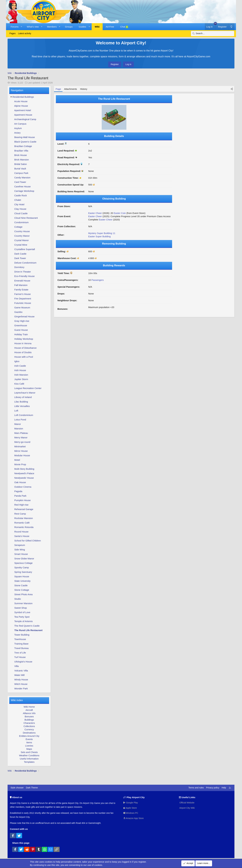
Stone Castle (21, 585)
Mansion (19, 429)
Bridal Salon (21, 164)
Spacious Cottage (23, 563)
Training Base (21, 644)
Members (52, 27)
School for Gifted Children (28, 541)
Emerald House (22, 281)
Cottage (18, 227)
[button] (21, 27)
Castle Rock (21, 195)
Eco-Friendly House (25, 276)
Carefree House (23, 186)
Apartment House (23, 115)
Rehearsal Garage (24, 509)
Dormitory (19, 267)
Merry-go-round (22, 442)
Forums (15, 27)
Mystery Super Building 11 (102, 233)
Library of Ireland (23, 397)
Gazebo (18, 312)
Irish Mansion (21, 375)
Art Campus (20, 124)
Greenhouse (21, 325)
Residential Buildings (23, 97)
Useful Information (29, 759)
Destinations (29, 733)
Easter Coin (120, 213)
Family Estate (21, 290)
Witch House (21, 684)
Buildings (29, 720)
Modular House (22, 455)
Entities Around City (29, 736)
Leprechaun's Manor (25, 393)
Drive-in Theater (23, 272)
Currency (29, 729)
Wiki (97, 27)
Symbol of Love (22, 612)
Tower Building (22, 635)
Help (224, 788)
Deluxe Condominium (25, 263)
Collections (29, 726)
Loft (16, 411)
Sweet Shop (21, 608)
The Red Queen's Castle (27, 626)
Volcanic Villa (21, 671)
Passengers (98, 280)
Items (29, 742)
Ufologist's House (23, 662)
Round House (21, 532)
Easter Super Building (99, 236)
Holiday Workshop (24, 339)
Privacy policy (213, 788)
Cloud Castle (21, 213)
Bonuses (29, 716)
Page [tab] (58, 89)
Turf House (20, 657)
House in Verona (23, 343)
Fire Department (23, 299)
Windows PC (131, 813)
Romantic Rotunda (24, 527)
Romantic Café (22, 523)
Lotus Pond (20, 420)
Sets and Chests (29, 752)
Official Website (187, 803)
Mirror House (21, 451)
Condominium (22, 222)
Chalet (18, 200)
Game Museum (22, 307)
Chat (124, 27)
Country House (22, 231)
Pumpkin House (23, 500)
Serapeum (20, 545)
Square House (22, 576)
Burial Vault (20, 169)
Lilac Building (21, 402)
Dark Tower (20, 258)
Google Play (131, 803)
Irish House (20, 370)
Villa (17, 666)
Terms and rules (196, 788)
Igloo (17, 361)
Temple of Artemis (23, 621)
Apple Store (130, 808)
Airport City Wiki (187, 808)
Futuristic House (23, 303)
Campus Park (21, 173)
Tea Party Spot (22, 617)
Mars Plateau (21, 433)
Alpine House (21, 106)
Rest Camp (20, 514)
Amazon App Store (134, 818)
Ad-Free (110, 27)
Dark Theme (32, 788)
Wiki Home (29, 707)
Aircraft (29, 710)
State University (22, 581)
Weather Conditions (29, 755)
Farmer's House (23, 294)
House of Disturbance (25, 348)
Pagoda (18, 491)
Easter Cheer (95, 213)
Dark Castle (20, 254)
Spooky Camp (22, 567)
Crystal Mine (21, 245)
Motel (17, 460)
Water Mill (19, 675)
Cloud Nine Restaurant (26, 218)
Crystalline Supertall (25, 249)
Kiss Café (19, 384)
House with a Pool (24, 357)
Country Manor (22, 236)
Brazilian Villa (21, 151)
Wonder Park (21, 688)
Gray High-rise (22, 321)
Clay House (20, 209)
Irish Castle (20, 366)
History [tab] (84, 89)
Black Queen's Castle (25, 142)
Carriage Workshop (24, 191)
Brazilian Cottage (23, 146)
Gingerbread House (24, 316)
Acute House (21, 101)
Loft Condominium (24, 415)
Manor (18, 424)
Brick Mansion (22, 160)
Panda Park (20, 496)
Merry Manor (21, 437)
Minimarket (20, 446)
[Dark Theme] (231, 27)
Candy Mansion (22, 178)
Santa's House (22, 536)
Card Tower (20, 182)
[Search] (213, 34)
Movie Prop (20, 464)
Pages (13, 33)
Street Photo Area (23, 594)
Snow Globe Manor (24, 558)
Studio (18, 599)
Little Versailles (22, 406)
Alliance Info (29, 713)
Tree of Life (20, 653)
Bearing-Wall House (25, 137)
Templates (29, 762)
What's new (33, 27)
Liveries (29, 746)
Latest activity (25, 33)
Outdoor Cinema (23, 487)
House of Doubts (23, 352)
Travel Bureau (21, 648)
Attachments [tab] (70, 89)
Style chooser (17, 788)
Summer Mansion (23, 603)
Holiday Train (21, 334)
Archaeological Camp (25, 119)
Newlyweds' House (24, 478)
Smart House (21, 554)
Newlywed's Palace (24, 473)
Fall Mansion (21, 285)
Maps (29, 749)
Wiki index (17, 700)
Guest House (21, 330)
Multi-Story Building (24, 469)
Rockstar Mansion (24, 518)
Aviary (17, 133)
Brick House (21, 155)
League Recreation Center (28, 388)
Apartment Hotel (23, 110)
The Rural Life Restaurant (28, 630)
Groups (69, 27)
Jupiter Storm (21, 379)
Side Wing (20, 550)
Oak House (20, 482)
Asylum (18, 128)
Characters (29, 723)
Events (29, 739)
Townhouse (20, 639)
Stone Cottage (22, 590)
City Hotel (19, 204)
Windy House (21, 680)
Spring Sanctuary (23, 572)
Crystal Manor (22, 240)
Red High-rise (21, 505)
